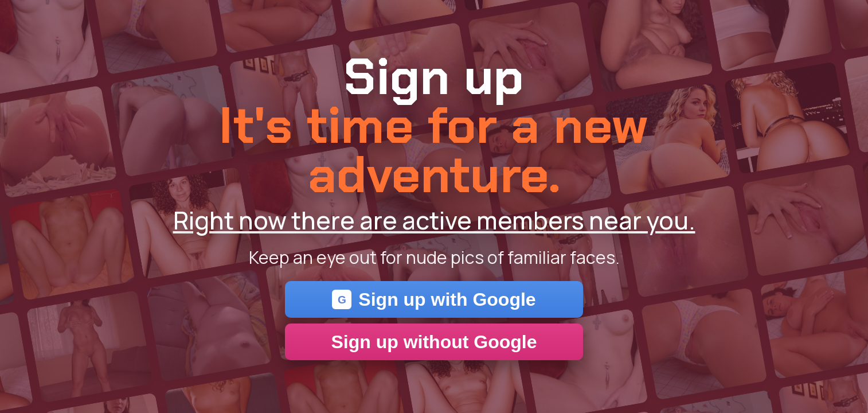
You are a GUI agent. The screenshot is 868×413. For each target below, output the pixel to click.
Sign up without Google (434, 342)
